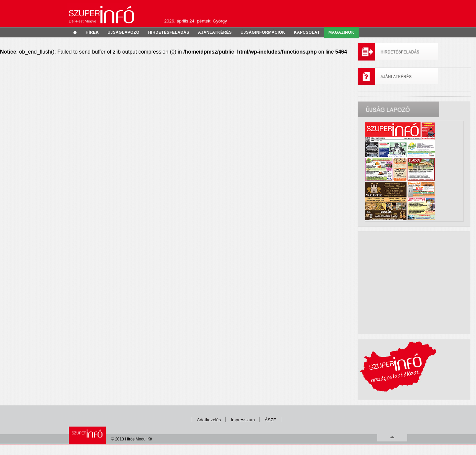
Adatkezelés (209, 420)
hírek (92, 32)
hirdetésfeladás (169, 32)
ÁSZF (270, 420)
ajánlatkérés (215, 32)
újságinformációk (263, 32)
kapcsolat (307, 32)
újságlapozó (123, 32)
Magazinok (341, 32)
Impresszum (243, 420)
